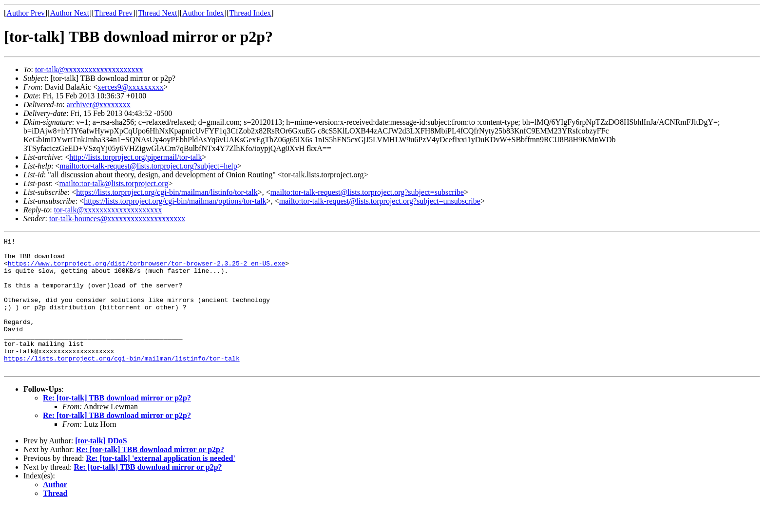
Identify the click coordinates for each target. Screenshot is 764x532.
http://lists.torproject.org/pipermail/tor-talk (135, 157)
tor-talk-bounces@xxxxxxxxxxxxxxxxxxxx (117, 218)
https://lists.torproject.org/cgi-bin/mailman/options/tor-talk (175, 201)
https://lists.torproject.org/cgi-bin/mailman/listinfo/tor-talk (167, 192)
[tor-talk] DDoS (101, 467)
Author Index (203, 13)
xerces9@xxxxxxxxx (131, 87)
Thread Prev (114, 13)
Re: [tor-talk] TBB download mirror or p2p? (117, 424)
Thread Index (250, 13)
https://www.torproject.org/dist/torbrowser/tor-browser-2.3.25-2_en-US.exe (146, 269)
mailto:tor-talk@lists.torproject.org (114, 183)
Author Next (70, 13)
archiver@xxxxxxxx (99, 104)
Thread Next (157, 13)
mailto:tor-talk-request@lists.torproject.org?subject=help (148, 166)
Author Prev (26, 13)
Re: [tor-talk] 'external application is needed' (160, 484)
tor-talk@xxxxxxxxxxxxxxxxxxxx (89, 69)
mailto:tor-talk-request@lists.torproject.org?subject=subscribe (367, 192)
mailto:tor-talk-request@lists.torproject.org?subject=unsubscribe (380, 201)
